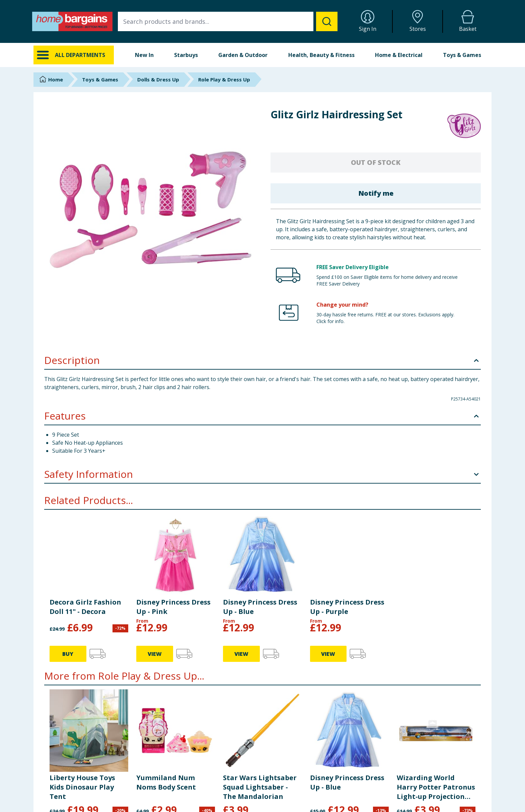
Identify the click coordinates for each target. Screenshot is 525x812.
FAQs (164, 789)
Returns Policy (289, 789)
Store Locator (405, 797)
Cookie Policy (288, 806)
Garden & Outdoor (243, 55)
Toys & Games (462, 55)
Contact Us (170, 781)
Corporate (401, 781)
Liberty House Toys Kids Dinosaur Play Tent (82, 668)
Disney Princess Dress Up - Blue (347, 664)
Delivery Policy (290, 781)
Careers (398, 789)
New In (144, 55)
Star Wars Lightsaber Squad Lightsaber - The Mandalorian (260, 668)
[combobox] (228, 21)
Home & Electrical (399, 55)
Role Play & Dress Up (224, 79)
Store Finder (171, 806)
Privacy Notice (289, 797)
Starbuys (186, 55)
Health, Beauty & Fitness (321, 55)
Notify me (376, 193)
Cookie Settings (175, 797)
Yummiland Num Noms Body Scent (166, 664)
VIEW (328, 717)
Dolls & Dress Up (158, 79)
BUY (68, 717)
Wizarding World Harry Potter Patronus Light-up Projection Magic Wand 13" (436, 669)
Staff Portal (402, 806)
